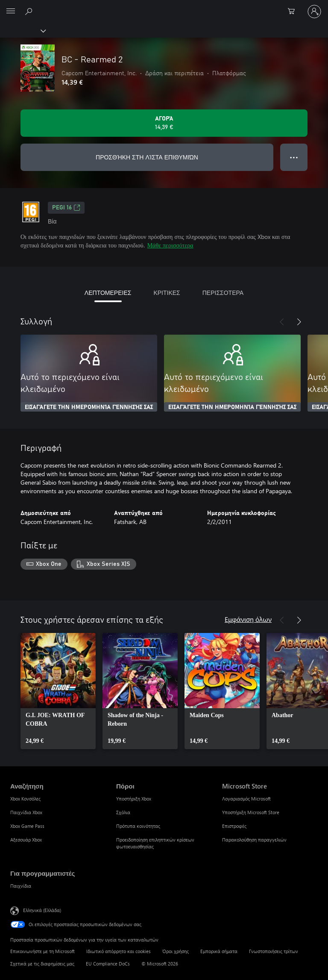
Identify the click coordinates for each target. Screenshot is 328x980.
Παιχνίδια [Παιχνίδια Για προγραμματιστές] (21, 886)
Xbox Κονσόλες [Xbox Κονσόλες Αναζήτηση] (25, 799)
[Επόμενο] (299, 322)
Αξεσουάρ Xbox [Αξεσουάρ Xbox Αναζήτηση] (26, 840)
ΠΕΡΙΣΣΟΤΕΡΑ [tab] (223, 293)
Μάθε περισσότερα (170, 245)
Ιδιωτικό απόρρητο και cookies (119, 951)
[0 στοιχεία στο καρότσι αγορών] (294, 12)
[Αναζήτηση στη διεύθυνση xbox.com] (30, 11)
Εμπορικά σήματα (219, 951)
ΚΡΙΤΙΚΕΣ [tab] (167, 293)
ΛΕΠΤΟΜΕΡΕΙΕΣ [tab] (108, 293)
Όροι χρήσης (176, 951)
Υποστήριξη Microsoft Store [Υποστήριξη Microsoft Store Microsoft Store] (251, 812)
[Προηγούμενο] (282, 322)
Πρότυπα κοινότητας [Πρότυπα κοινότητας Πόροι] (138, 826)
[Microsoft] (164, 6)
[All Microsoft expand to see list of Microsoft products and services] (11, 12)
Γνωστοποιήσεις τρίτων (274, 951)
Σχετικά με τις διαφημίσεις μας (42, 964)
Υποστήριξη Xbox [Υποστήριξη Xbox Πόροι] (134, 799)
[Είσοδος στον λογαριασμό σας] (314, 12)
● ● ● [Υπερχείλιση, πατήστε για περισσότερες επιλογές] (294, 157)
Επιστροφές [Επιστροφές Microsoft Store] (234, 826)
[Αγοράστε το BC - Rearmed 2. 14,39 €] (164, 123)
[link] (58, 691)
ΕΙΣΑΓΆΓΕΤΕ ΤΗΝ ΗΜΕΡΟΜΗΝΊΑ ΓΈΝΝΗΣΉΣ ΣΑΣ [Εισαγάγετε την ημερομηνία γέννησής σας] (89, 407)
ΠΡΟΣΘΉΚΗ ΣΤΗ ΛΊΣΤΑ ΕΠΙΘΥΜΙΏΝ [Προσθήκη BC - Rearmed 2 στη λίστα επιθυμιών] (147, 157)
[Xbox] (22, 30)
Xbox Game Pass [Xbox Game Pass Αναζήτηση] (27, 826)
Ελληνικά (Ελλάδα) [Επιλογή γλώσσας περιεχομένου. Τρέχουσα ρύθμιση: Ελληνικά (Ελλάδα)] (42, 910)
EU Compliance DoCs (108, 964)
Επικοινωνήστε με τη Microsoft (42, 951)
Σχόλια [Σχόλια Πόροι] (123, 812)
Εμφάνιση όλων (248, 619)
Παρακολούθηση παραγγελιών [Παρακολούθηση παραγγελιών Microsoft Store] (254, 840)
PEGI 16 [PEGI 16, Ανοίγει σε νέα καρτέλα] (66, 208)
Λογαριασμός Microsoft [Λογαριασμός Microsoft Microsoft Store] (246, 799)
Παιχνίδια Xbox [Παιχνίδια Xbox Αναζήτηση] (26, 812)
